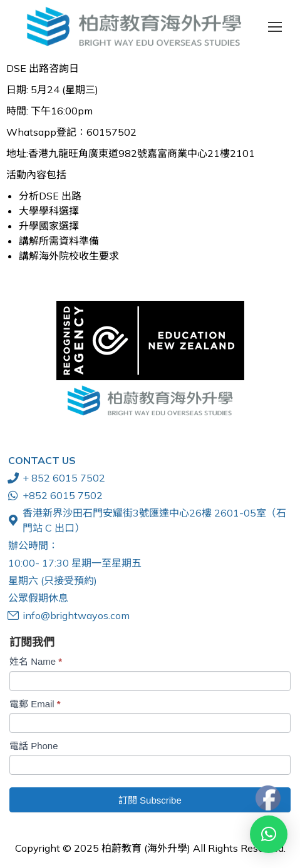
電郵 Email (35, 704)
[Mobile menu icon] (275, 27)
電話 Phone (34, 746)
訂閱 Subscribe (150, 800)
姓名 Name (36, 661)
